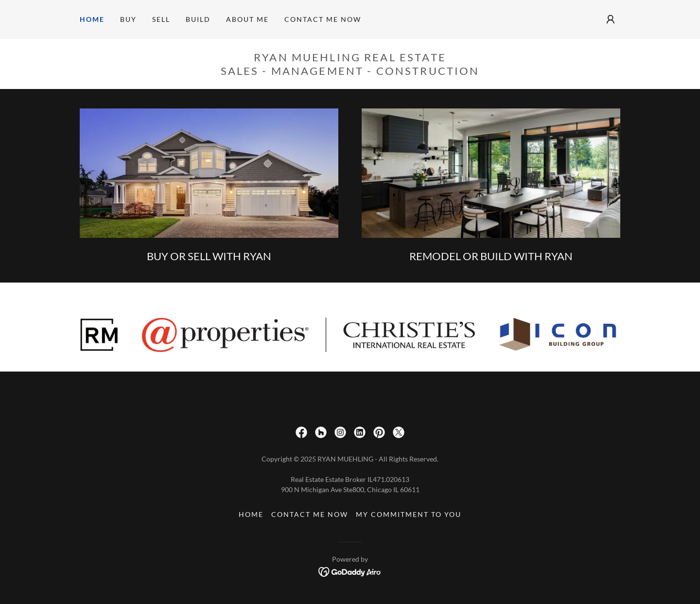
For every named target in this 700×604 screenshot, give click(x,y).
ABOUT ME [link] (247, 19)
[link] (301, 432)
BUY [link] (128, 19)
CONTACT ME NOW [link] (323, 19)
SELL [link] (161, 19)
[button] (611, 19)
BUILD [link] (198, 19)
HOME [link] (92, 19)
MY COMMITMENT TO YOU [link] (409, 514)
